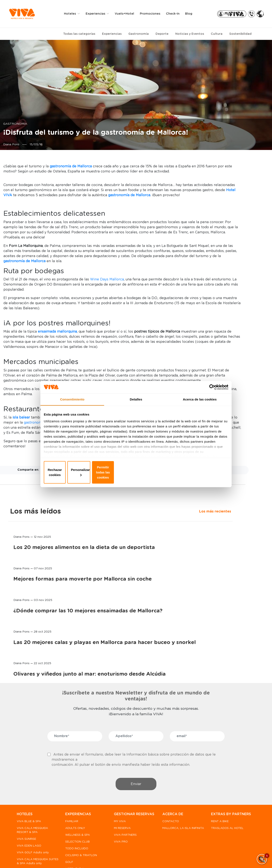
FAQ (20, 858)
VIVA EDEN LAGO (29, 810)
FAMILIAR (71, 785)
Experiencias (112, 34)
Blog (192, 14)
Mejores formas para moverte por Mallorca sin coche (227, 264)
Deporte (162, 34)
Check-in (176, 14)
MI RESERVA (121, 797)
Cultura (217, 34)
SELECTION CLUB (77, 806)
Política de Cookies (118, 858)
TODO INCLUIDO (76, 812)
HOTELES (25, 778)
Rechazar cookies (75, 472)
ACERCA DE (170, 778)
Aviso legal (147, 858)
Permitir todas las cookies (197, 472)
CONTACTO (168, 785)
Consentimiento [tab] (72, 407)
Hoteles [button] (74, 14)
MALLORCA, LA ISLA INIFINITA (174, 794)
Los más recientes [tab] (211, 177)
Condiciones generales (180, 858)
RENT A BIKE (216, 790)
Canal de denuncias (43, 858)
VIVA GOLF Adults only (33, 817)
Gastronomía (139, 34)
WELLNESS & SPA (77, 799)
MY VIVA (118, 790)
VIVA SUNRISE (26, 803)
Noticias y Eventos (190, 34)
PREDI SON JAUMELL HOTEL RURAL (31, 840)
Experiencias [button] (99, 14)
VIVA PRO (119, 811)
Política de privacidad (81, 858)
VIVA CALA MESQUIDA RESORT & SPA (32, 794)
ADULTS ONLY (74, 792)
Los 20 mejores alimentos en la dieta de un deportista (226, 218)
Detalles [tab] (136, 407)
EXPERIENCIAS (77, 778)
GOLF (68, 826)
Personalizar (136, 472)
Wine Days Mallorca (153, 335)
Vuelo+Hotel (127, 14)
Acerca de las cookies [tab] (200, 407)
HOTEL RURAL (74, 833)
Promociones (153, 14)
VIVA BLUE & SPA (29, 785)
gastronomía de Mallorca (91, 539)
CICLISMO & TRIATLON (80, 819)
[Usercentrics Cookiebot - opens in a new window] (208, 393)
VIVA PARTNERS (124, 804)
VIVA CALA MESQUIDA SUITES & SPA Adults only (32, 827)
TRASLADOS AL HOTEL (224, 797)
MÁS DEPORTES (76, 839)
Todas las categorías (79, 34)
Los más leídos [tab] (221, 166)
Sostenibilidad (240, 34)
